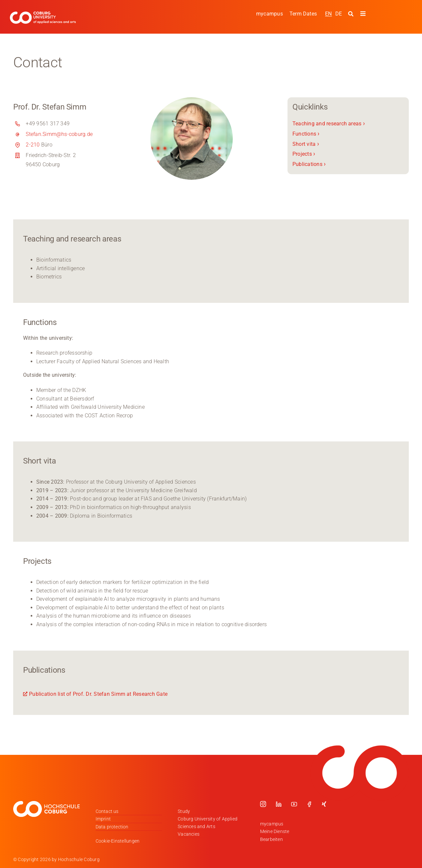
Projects (304, 154)
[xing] (324, 804)
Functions (306, 134)
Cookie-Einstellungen (118, 841)
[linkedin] (279, 804)
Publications (309, 164)
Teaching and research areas (329, 124)
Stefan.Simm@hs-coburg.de (59, 134)
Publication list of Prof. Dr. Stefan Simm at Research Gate (98, 694)
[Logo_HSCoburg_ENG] (43, 14)
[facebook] (309, 804)
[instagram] (263, 804)
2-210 (33, 145)
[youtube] (294, 804)
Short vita (306, 144)
